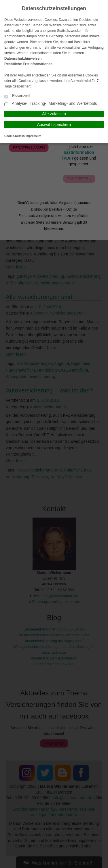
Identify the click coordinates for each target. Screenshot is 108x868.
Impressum (33, 136)
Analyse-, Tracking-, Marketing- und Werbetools (51, 104)
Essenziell (17, 96)
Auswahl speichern (54, 125)
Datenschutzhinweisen (23, 59)
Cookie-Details (15, 136)
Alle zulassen (54, 114)
